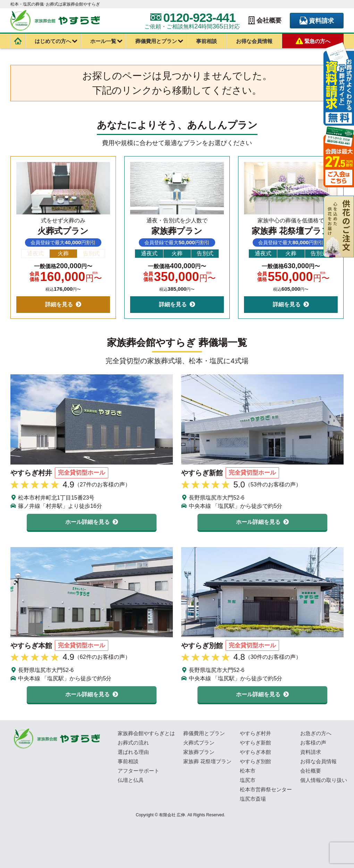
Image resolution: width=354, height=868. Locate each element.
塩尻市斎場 (253, 799)
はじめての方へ (53, 41)
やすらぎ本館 (255, 752)
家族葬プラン (199, 752)
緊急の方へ (313, 41)
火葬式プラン (199, 743)
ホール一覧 (103, 41)
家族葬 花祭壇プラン (207, 761)
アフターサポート (138, 771)
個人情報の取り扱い (324, 780)
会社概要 (265, 21)
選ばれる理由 (133, 752)
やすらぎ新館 (255, 743)
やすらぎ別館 (255, 761)
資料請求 (317, 21)
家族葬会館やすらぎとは (146, 733)
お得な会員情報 (254, 41)
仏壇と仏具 (131, 780)
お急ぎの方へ (316, 733)
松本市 (248, 771)
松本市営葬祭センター (266, 789)
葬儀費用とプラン (156, 41)
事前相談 (206, 41)
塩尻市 (248, 780)
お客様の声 (313, 743)
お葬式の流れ (133, 743)
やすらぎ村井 (255, 733)
